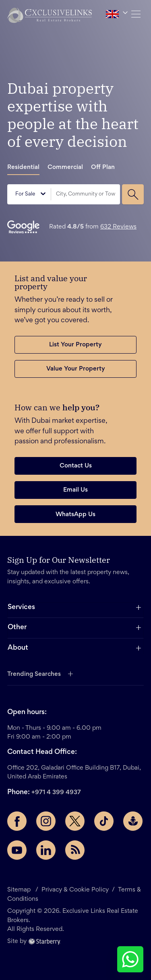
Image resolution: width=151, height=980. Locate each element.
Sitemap (20, 890)
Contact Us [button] (76, 466)
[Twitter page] (75, 821)
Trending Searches (34, 674)
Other (17, 628)
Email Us (75, 490)
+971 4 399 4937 (56, 793)
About (18, 648)
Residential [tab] (23, 167)
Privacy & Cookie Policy (75, 890)
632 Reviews (118, 227)
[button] (50, 15)
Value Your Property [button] (76, 369)
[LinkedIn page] (46, 850)
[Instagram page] (46, 821)
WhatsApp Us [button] (75, 515)
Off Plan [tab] (103, 167)
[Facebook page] (17, 821)
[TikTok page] (104, 821)
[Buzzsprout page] (133, 821)
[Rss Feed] (75, 850)
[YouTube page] (17, 850)
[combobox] (86, 195)
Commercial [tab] (65, 167)
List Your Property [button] (75, 345)
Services (21, 607)
